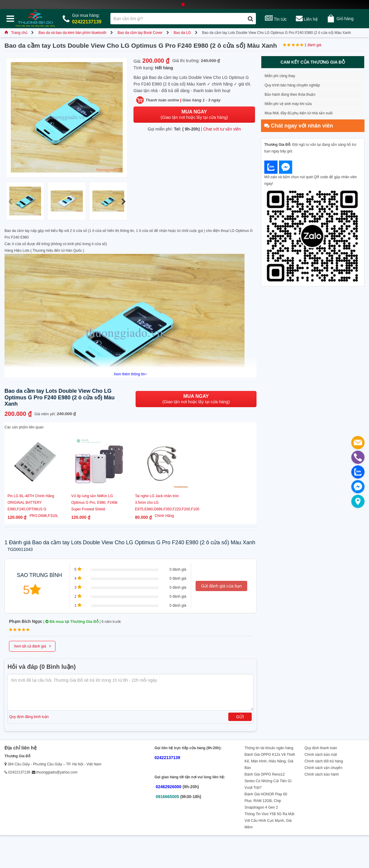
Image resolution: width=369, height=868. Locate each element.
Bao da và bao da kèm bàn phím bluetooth (72, 33)
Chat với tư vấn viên (222, 129)
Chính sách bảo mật (321, 755)
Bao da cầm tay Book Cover (140, 33)
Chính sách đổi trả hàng (324, 761)
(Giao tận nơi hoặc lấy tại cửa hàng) (194, 114)
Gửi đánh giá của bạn (221, 586)
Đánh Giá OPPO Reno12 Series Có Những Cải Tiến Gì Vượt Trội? (268, 781)
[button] (123, 202)
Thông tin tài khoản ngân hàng (269, 748)
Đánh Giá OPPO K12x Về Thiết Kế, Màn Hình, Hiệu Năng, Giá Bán (270, 761)
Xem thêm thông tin (130, 374)
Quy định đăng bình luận (29, 717)
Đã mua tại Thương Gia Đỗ (72, 622)
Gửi (240, 717)
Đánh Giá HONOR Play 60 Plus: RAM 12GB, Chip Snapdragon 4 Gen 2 (266, 801)
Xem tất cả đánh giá (32, 646)
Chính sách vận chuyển (323, 768)
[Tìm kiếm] (250, 19)
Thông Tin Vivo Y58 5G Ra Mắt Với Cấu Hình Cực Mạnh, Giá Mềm (269, 821)
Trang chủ (16, 33)
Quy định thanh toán (321, 748)
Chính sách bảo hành (322, 774)
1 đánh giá (313, 45)
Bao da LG (182, 33)
